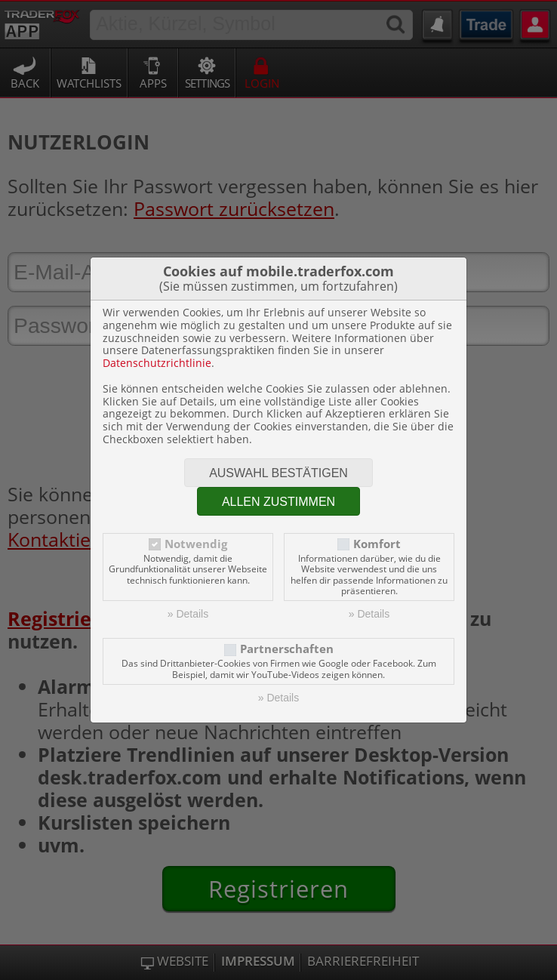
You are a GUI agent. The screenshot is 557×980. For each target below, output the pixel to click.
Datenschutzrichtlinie (157, 363)
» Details (188, 614)
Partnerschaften (287, 649)
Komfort (377, 544)
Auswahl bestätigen (278, 473)
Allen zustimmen (278, 502)
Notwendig (196, 544)
